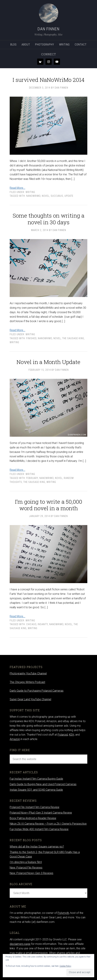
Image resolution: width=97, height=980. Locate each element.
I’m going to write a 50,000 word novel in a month (49, 505)
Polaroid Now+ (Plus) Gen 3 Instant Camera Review (41, 813)
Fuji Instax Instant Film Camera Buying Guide (36, 779)
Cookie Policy (65, 966)
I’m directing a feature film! (26, 862)
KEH (71, 735)
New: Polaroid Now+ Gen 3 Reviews (31, 873)
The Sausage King (73, 338)
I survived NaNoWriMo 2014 (48, 80)
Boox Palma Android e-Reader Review (33, 818)
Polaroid (63, 735)
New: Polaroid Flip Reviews (26, 868)
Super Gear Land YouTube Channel (30, 699)
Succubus (57, 196)
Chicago (31, 624)
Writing (30, 192)
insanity (43, 624)
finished (31, 338)
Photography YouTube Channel (28, 673)
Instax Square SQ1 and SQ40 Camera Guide (36, 790)
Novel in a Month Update (48, 362)
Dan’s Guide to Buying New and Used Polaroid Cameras (43, 784)
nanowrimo (33, 196)
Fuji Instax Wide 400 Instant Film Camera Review (39, 829)
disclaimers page (20, 944)
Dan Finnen (48, 29)
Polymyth (63, 913)
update (69, 196)
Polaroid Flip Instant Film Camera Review (34, 807)
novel (46, 196)
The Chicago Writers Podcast (27, 682)
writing (14, 342)
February (32, 478)
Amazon (15, 739)
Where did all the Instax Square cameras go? (37, 847)
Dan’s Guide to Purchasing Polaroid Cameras (37, 691)
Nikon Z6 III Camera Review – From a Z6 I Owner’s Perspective (48, 824)
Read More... (17, 188)
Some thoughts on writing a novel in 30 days (48, 219)
